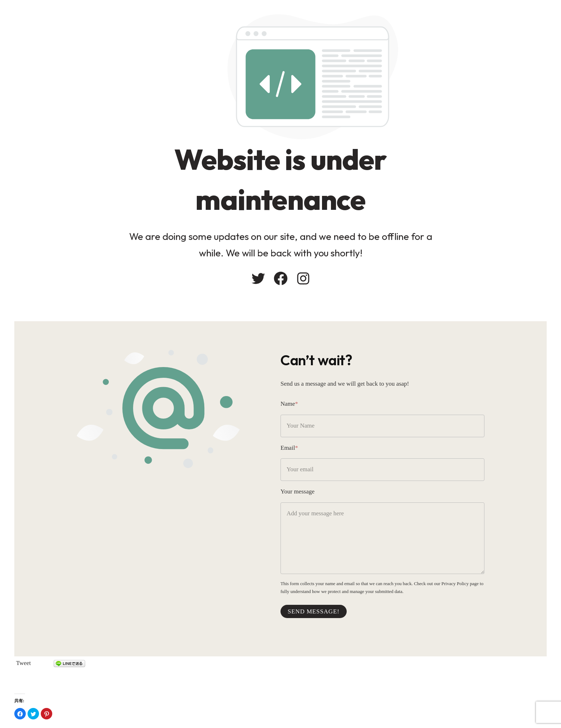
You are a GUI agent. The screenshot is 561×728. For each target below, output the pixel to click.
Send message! (314, 611)
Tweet (23, 663)
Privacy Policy (455, 584)
